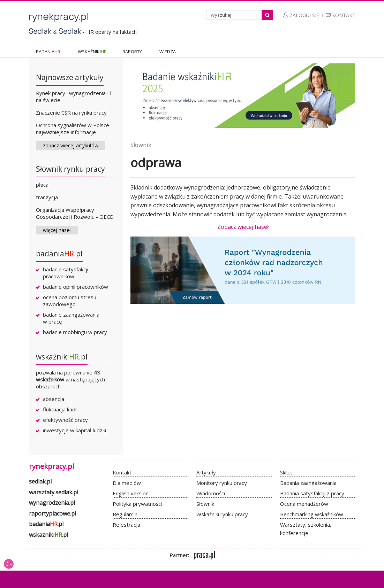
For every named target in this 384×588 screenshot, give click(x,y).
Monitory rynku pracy (222, 483)
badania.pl (59, 254)
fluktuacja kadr (60, 409)
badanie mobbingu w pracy (75, 332)
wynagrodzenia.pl (52, 503)
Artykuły (206, 472)
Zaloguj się (301, 15)
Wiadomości (211, 493)
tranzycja (47, 197)
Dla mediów (127, 483)
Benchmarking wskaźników (312, 514)
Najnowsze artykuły (70, 77)
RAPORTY (132, 52)
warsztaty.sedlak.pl (54, 492)
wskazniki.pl (48, 535)
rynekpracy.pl (51, 466)
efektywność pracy (65, 420)
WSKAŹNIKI (92, 52)
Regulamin (125, 514)
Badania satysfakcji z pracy (312, 493)
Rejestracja (126, 525)
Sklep (286, 472)
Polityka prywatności (137, 504)
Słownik (141, 145)
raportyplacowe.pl (52, 513)
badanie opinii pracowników (76, 287)
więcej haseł (57, 230)
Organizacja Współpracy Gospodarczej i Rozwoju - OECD (75, 213)
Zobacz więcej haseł (243, 227)
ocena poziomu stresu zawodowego (70, 301)
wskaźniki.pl (62, 357)
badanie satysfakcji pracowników (66, 273)
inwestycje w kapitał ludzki (74, 430)
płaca (42, 185)
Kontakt (341, 15)
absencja (54, 399)
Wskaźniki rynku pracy (222, 514)
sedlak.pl (40, 481)
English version (131, 493)
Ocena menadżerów (304, 504)
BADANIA (48, 52)
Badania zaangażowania (308, 483)
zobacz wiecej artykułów (71, 145)
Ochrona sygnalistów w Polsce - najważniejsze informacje (74, 129)
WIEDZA (168, 52)
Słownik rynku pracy (70, 169)
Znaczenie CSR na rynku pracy (71, 113)
